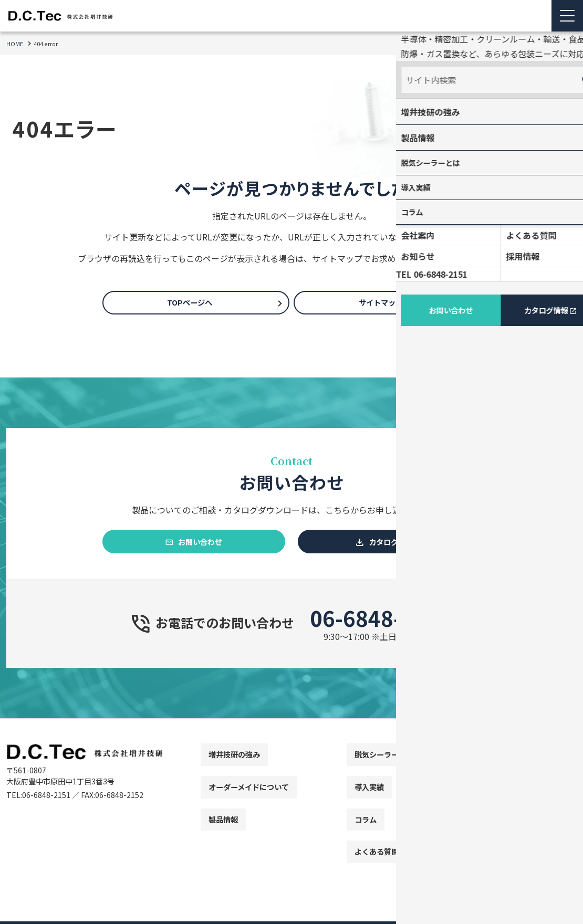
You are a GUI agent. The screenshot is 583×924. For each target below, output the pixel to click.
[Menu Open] (567, 16)
